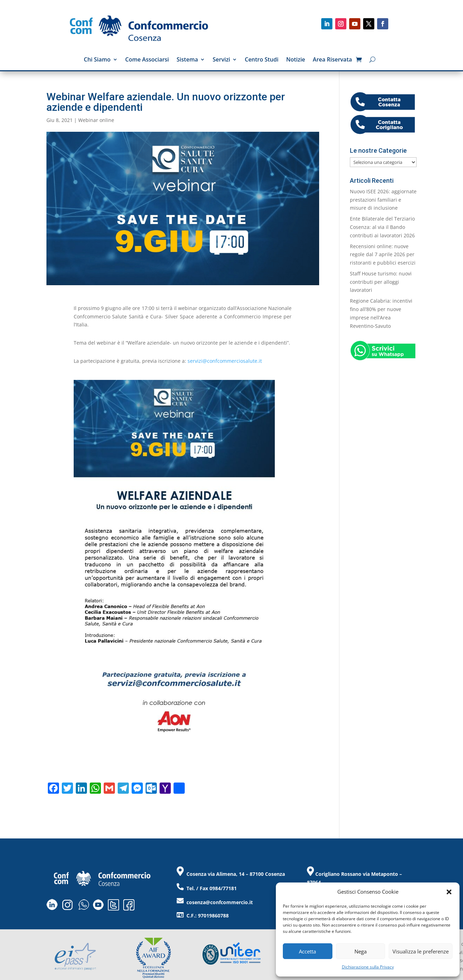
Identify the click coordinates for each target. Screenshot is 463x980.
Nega (361, 951)
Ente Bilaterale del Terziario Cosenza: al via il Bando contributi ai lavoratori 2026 (382, 227)
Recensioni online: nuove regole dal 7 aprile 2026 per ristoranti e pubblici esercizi (383, 255)
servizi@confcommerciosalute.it (225, 361)
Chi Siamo (97, 60)
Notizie (295, 60)
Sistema (187, 60)
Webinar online (96, 120)
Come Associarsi (147, 60)
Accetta (307, 951)
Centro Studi (262, 60)
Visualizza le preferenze (421, 951)
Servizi (221, 60)
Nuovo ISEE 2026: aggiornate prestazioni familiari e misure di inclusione (383, 200)
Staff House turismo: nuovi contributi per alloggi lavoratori (381, 282)
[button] (449, 892)
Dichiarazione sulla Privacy (368, 967)
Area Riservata (332, 60)
